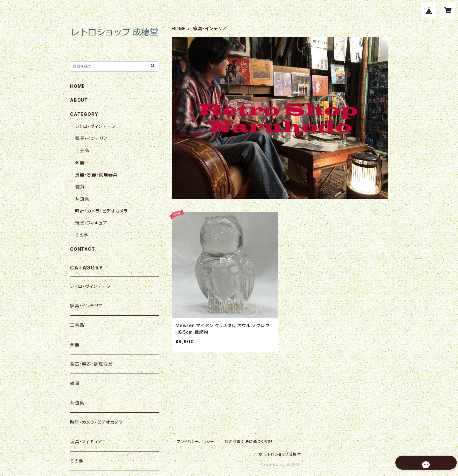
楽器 (80, 162)
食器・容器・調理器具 (96, 175)
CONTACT (83, 249)
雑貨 (80, 187)
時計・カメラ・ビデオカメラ (101, 211)
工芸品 (82, 150)
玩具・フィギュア (91, 223)
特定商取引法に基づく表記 (248, 441)
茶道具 (82, 199)
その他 (82, 235)
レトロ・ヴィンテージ (96, 126)
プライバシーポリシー (196, 441)
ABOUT (79, 100)
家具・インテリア (91, 138)
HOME (179, 28)
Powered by (280, 464)
